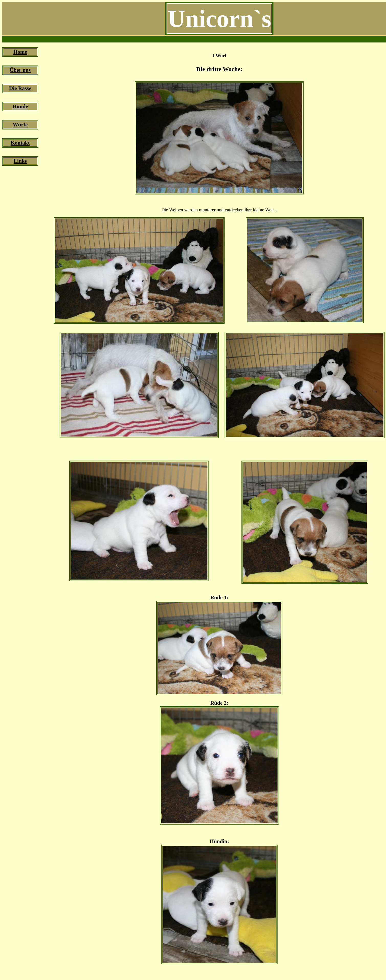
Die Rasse (20, 88)
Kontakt (20, 143)
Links (20, 161)
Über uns (20, 70)
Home (20, 52)
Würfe (20, 125)
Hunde (20, 106)
